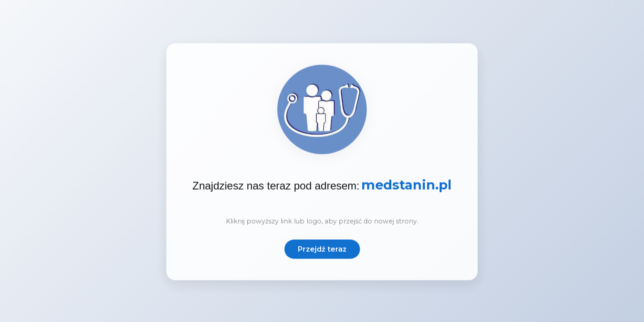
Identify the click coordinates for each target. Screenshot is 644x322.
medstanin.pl (407, 186)
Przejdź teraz (322, 250)
